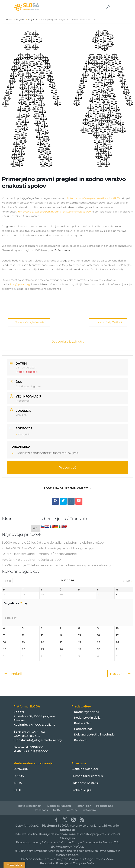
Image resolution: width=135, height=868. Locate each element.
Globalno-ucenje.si (85, 769)
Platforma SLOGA (55, 825)
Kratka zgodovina (87, 712)
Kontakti (80, 740)
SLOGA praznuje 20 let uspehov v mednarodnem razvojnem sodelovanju (57, 565)
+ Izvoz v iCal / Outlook (107, 322)
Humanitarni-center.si (87, 776)
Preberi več (23, 401)
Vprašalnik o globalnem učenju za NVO (31, 559)
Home (9, 20)
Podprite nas (83, 729)
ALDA (18, 783)
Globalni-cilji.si (82, 790)
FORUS (19, 776)
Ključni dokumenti (59, 806)
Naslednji (120, 673)
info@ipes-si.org (20, 284)
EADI (17, 790)
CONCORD (21, 769)
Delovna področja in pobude (94, 734)
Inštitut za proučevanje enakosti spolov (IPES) (93, 198)
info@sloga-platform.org (44, 740)
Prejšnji (13, 673)
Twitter (57, 810)
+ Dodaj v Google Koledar (30, 322)
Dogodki (20, 20)
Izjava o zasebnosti (30, 806)
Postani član (83, 723)
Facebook (42, 810)
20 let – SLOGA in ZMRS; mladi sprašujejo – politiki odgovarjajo (48, 548)
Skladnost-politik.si (85, 783)
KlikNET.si (67, 830)
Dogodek (33, 20)
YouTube (72, 810)
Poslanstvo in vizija (87, 717)
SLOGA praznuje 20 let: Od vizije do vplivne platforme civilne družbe (53, 542)
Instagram (89, 810)
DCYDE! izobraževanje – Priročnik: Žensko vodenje (39, 554)
